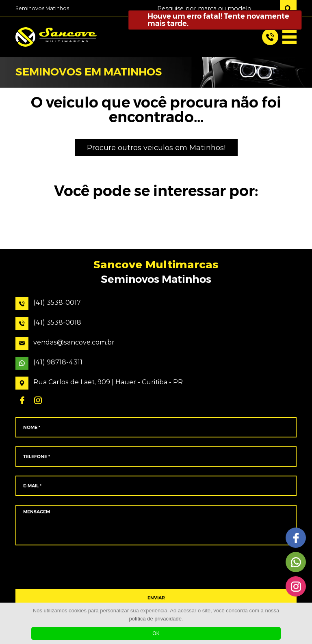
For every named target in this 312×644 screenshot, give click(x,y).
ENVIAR (156, 598)
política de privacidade (155, 619)
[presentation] (156, 567)
